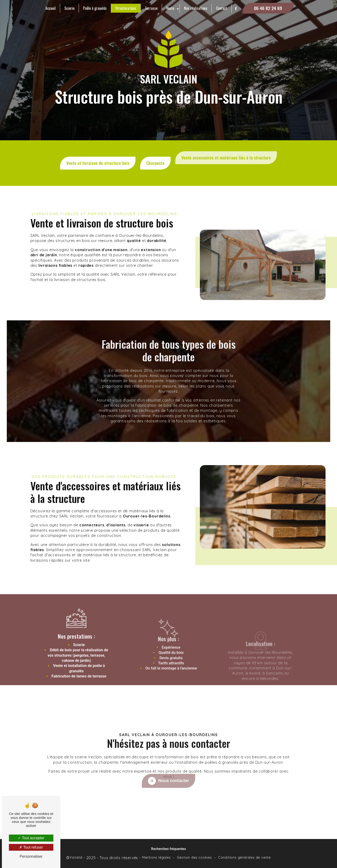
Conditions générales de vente (244, 857)
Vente (170, 8)
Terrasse (151, 8)
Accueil (51, 8)
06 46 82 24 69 (268, 8)
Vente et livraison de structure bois (98, 155)
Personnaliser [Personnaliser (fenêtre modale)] (31, 856)
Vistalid (76, 857)
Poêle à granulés (95, 8)
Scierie (69, 8)
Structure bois (126, 8)
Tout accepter (31, 838)
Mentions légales (156, 857)
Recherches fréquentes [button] (169, 849)
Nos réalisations (196, 8)
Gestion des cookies (194, 857)
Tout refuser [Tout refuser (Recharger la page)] (31, 847)
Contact (222, 8)
